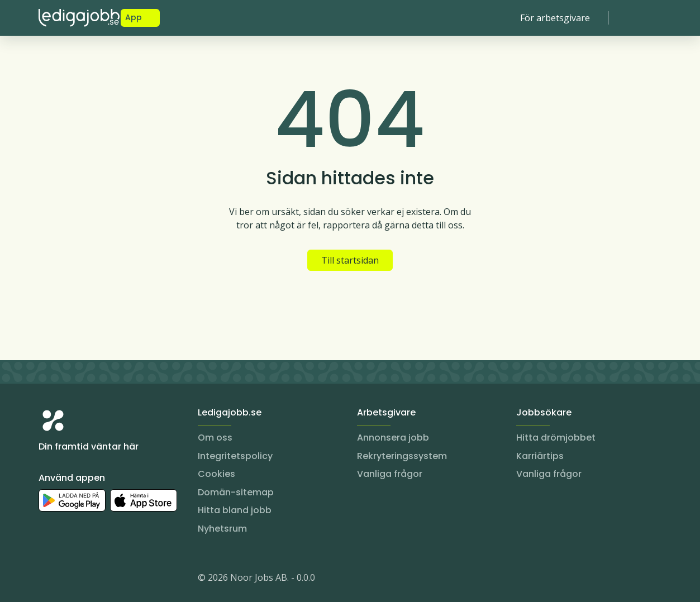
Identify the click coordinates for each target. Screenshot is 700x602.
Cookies (216, 474)
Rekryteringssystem (402, 456)
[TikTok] (115, 580)
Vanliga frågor (390, 474)
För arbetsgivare (555, 18)
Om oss (215, 438)
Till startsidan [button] (350, 260)
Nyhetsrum (222, 529)
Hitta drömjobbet (556, 438)
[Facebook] (92, 580)
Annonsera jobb (393, 438)
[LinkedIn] (70, 580)
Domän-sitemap (236, 492)
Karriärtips (540, 456)
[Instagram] (47, 580)
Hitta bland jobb (235, 510)
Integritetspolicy (235, 456)
